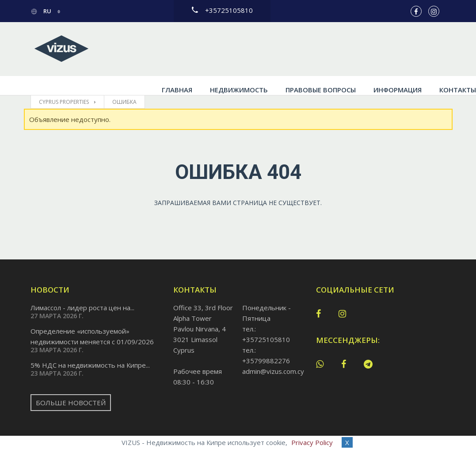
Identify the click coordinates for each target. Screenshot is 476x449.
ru (42, 11)
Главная (147, 49)
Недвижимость (209, 49)
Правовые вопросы (291, 49)
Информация (367, 49)
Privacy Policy (312, 442)
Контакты (428, 49)
